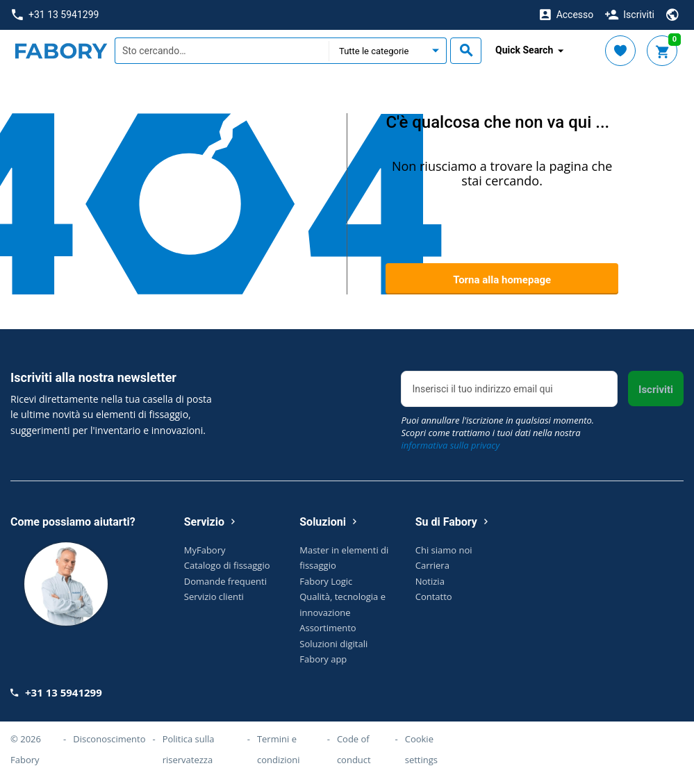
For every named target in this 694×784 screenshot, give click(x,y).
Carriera (432, 565)
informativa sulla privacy (450, 445)
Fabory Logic (326, 581)
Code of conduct (354, 749)
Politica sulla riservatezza (189, 749)
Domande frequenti (225, 581)
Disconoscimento (109, 739)
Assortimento (328, 628)
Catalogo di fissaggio (227, 565)
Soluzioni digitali (333, 644)
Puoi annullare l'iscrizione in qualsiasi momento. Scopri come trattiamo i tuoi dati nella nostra (497, 433)
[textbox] (222, 51)
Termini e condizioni (279, 749)
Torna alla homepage (502, 280)
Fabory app (323, 659)
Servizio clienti (214, 597)
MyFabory (205, 550)
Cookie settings (421, 749)
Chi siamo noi (444, 550)
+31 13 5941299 (55, 15)
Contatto (434, 597)
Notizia (430, 581)
